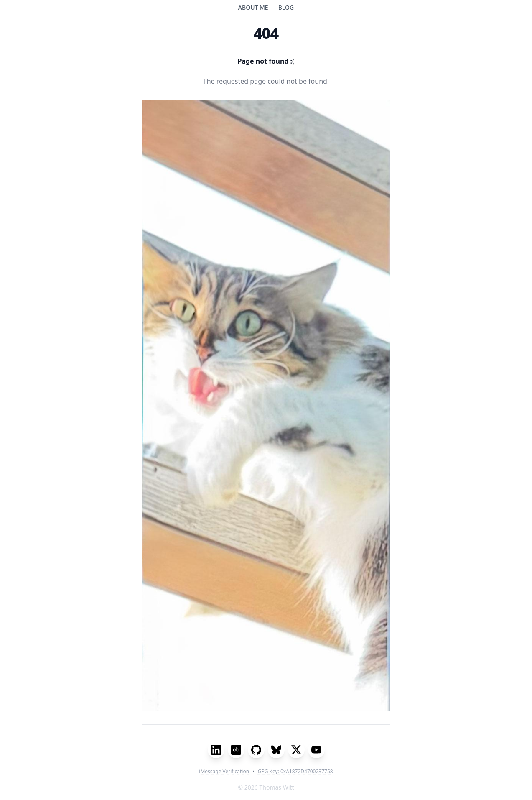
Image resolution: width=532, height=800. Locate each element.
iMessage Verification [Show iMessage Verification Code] (224, 772)
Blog (286, 7)
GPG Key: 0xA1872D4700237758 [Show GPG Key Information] (295, 772)
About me (253, 7)
